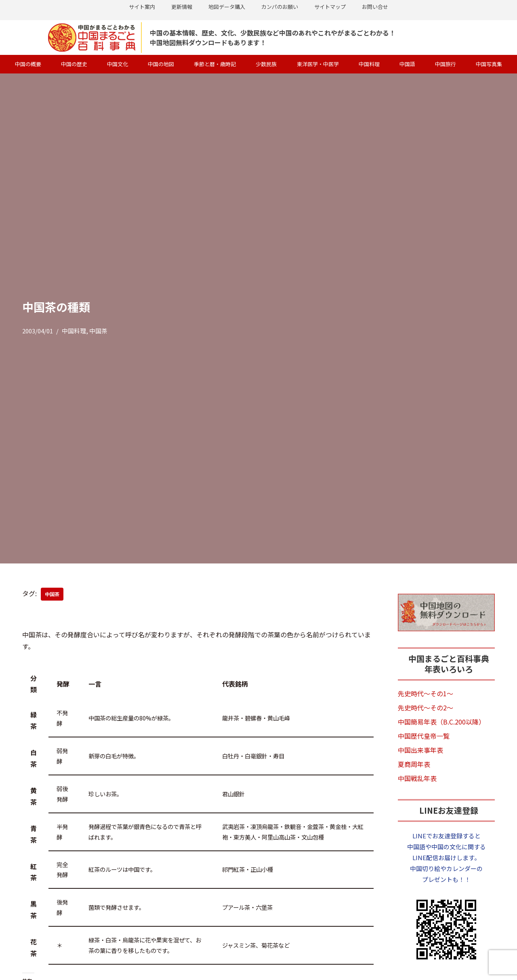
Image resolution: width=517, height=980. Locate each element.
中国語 (407, 64)
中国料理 (369, 64)
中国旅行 (446, 64)
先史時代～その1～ (426, 693)
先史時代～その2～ (426, 708)
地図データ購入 (227, 7)
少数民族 (266, 64)
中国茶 (98, 331)
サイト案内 (142, 7)
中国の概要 (28, 64)
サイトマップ (330, 7)
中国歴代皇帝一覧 (424, 736)
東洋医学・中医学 (318, 64)
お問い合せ (375, 7)
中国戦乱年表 (417, 778)
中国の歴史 (74, 64)
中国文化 (118, 64)
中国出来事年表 (420, 750)
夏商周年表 (414, 764)
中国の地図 (161, 64)
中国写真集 (489, 64)
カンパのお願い (280, 7)
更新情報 (182, 7)
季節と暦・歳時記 (215, 64)
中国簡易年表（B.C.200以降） (441, 722)
